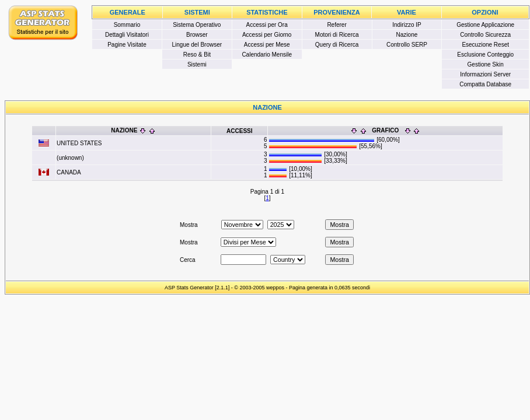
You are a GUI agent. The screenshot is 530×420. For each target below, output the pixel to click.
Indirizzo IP (407, 25)
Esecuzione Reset (485, 45)
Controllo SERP (407, 45)
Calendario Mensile (267, 55)
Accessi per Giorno (267, 35)
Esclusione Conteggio (485, 55)
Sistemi (197, 64)
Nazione (407, 35)
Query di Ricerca (337, 45)
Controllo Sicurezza (485, 35)
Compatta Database (485, 84)
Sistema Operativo (197, 25)
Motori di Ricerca (337, 35)
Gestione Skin (486, 64)
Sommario (127, 25)
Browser (197, 35)
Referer (337, 25)
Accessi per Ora (267, 25)
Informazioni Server (485, 74)
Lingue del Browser (197, 45)
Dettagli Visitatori (127, 35)
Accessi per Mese (267, 45)
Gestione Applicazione (485, 25)
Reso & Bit (197, 55)
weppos (275, 288)
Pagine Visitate (127, 45)
